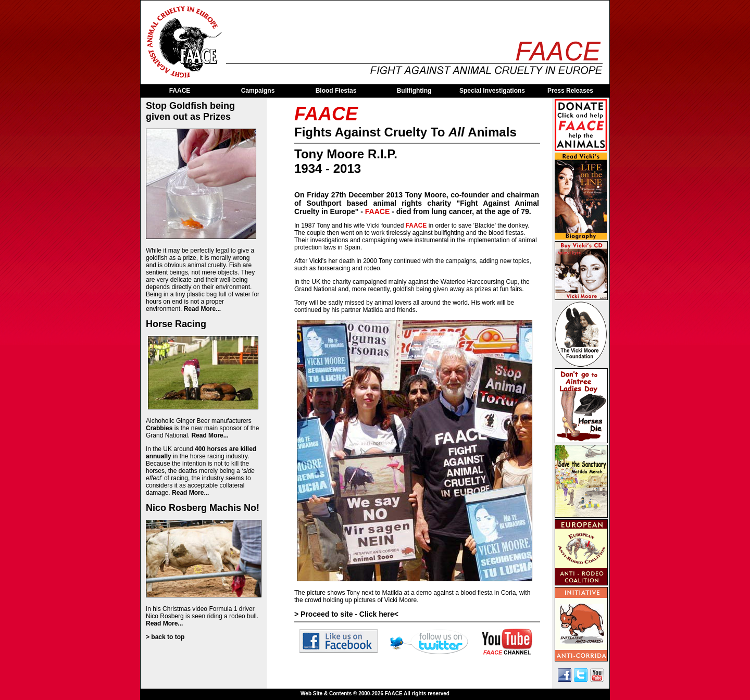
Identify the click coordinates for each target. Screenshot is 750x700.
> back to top (165, 637)
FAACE (180, 91)
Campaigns (258, 91)
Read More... (202, 309)
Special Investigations (492, 91)
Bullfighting (414, 91)
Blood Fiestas (336, 91)
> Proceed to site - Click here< (346, 614)
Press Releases (570, 91)
